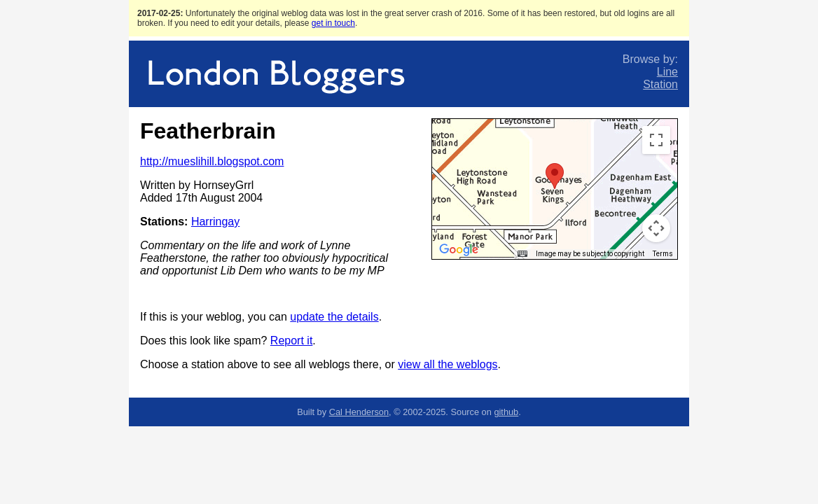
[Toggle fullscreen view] (656, 140)
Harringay (215, 222)
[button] (555, 176)
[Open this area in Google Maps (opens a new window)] (459, 250)
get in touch (333, 23)
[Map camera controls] (656, 228)
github (506, 412)
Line (667, 72)
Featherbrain (208, 131)
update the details (334, 317)
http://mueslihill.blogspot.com (212, 161)
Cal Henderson (359, 412)
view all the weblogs (448, 364)
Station (660, 84)
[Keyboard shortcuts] (522, 254)
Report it (291, 341)
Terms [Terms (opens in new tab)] (663, 254)
